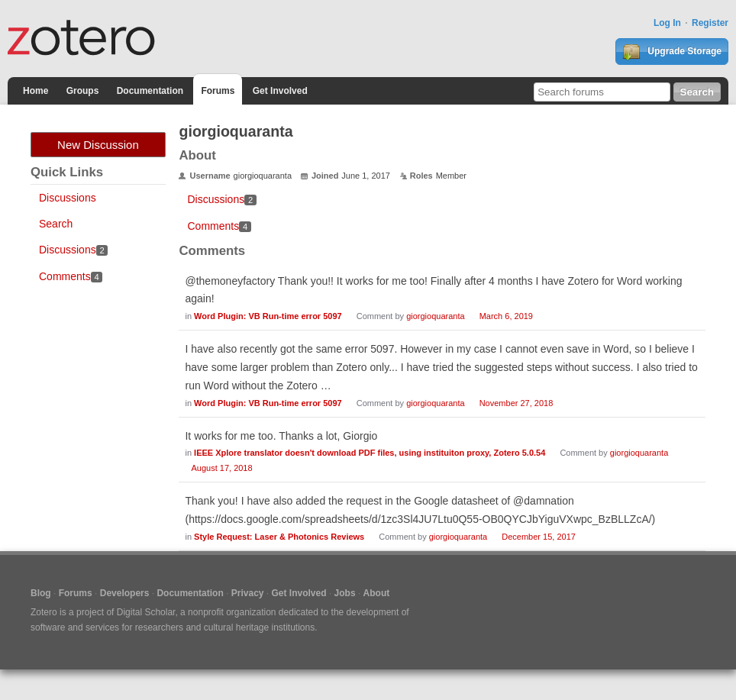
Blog (41, 593)
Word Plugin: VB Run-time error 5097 (268, 316)
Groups (83, 91)
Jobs (345, 593)
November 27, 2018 (516, 403)
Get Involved (280, 91)
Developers (125, 593)
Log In (667, 23)
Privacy (248, 593)
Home (36, 91)
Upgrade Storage (672, 52)
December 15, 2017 (539, 537)
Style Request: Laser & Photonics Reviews (279, 537)
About (377, 593)
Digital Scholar (146, 612)
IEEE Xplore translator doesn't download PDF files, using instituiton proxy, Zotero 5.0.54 (370, 453)
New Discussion (98, 145)
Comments (71, 276)
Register (710, 23)
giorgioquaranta (435, 316)
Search (56, 224)
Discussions (68, 198)
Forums (218, 91)
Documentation (150, 91)
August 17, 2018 (221, 468)
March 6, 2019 (506, 316)
